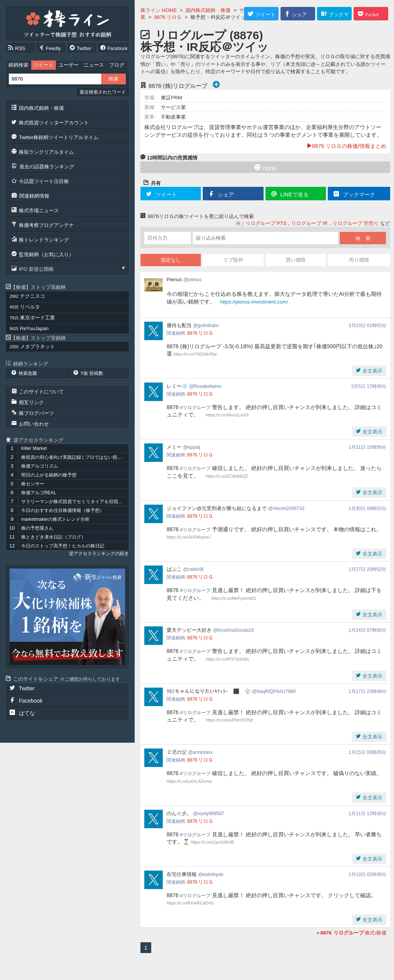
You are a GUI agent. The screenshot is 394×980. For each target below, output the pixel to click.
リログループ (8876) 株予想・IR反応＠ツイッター (205, 47)
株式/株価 (351, 933)
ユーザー (68, 65)
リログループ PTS (266, 223)
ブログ (117, 65)
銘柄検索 (18, 65)
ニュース (94, 65)
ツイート (43, 65)
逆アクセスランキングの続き (99, 554)
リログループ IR (310, 223)
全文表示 (372, 371)
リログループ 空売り (356, 223)
